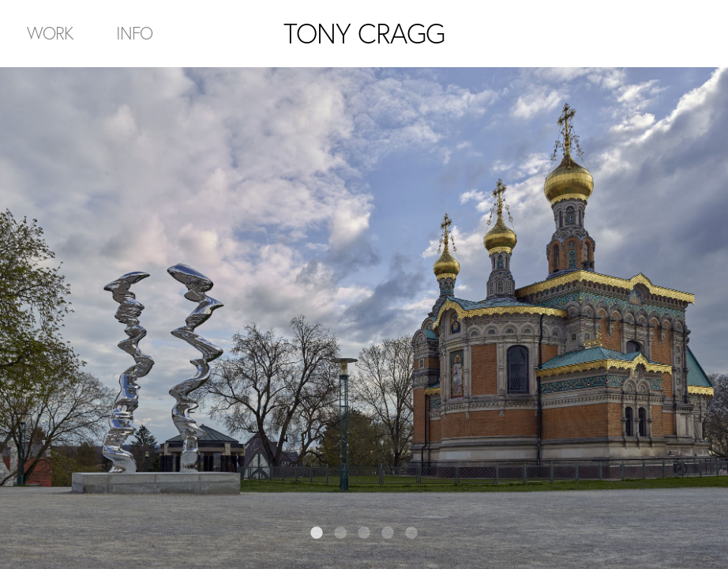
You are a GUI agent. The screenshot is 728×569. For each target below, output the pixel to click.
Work (50, 33)
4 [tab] (388, 533)
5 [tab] (411, 533)
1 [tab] (317, 533)
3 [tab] (364, 533)
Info (134, 33)
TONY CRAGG (364, 33)
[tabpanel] (364, 318)
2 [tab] (340, 533)
